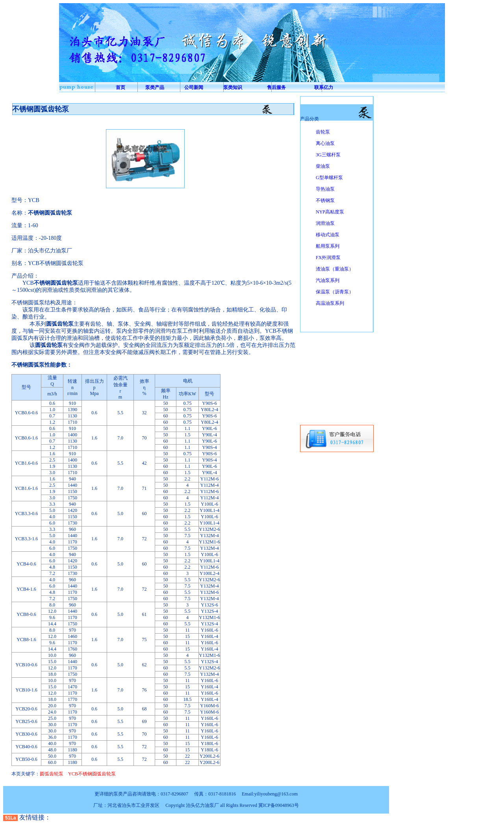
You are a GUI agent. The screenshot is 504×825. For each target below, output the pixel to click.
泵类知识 (233, 87)
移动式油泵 (328, 235)
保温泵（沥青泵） (335, 292)
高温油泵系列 (330, 303)
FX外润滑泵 (328, 258)
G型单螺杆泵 (329, 178)
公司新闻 (194, 87)
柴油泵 (323, 166)
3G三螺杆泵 (328, 155)
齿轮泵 (323, 132)
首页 (120, 87)
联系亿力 (324, 87)
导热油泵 (325, 189)
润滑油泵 (325, 223)
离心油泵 (325, 143)
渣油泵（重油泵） (335, 269)
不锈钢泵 (325, 200)
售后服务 (276, 87)
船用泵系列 (328, 246)
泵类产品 (155, 87)
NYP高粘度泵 (330, 212)
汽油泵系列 (328, 280)
